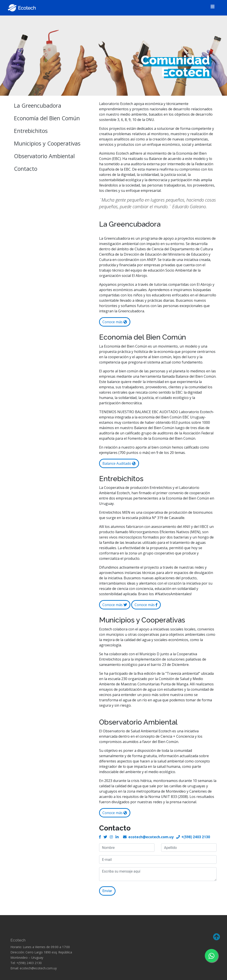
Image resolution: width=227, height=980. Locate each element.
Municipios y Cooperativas (47, 143)
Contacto (26, 169)
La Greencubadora (38, 105)
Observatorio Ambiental (44, 156)
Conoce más (115, 322)
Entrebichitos (31, 131)
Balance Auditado (119, 463)
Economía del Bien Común (47, 118)
